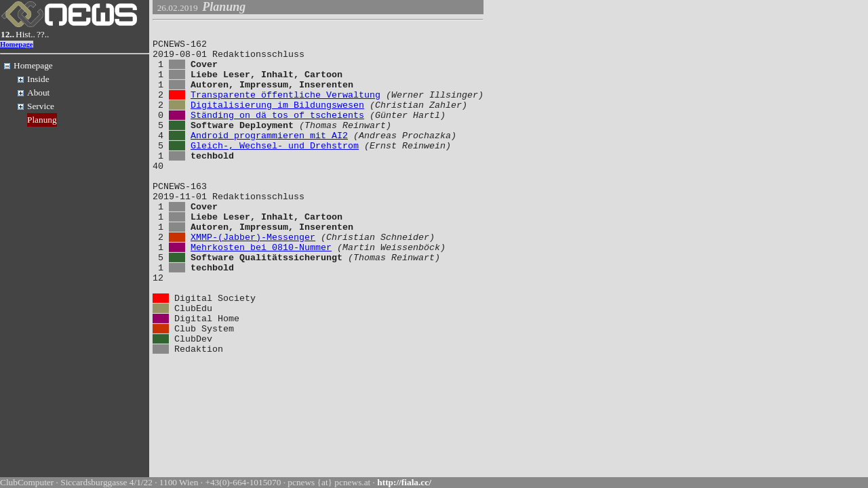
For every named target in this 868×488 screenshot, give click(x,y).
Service (41, 106)
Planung (42, 120)
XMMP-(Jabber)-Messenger (253, 279)
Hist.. (25, 34)
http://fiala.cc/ (404, 482)
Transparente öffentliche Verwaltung (285, 108)
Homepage (17, 44)
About (38, 93)
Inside (38, 79)
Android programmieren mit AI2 (269, 157)
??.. (43, 34)
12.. (7, 34)
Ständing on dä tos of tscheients (277, 133)
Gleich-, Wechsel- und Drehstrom (275, 169)
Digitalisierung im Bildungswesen (277, 121)
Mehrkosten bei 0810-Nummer (261, 291)
